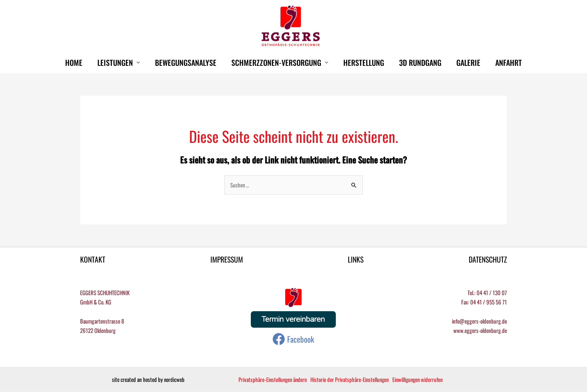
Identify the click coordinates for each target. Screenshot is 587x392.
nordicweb (174, 380)
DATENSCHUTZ (487, 259)
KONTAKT (93, 259)
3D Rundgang (420, 62)
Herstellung (364, 62)
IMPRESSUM (226, 259)
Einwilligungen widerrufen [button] (422, 380)
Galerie (468, 62)
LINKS (355, 259)
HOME (74, 62)
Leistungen (115, 62)
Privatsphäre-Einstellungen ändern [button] (274, 380)
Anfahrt (509, 62)
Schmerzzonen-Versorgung (276, 62)
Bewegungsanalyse (186, 62)
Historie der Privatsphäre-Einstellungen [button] (352, 380)
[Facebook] (293, 339)
